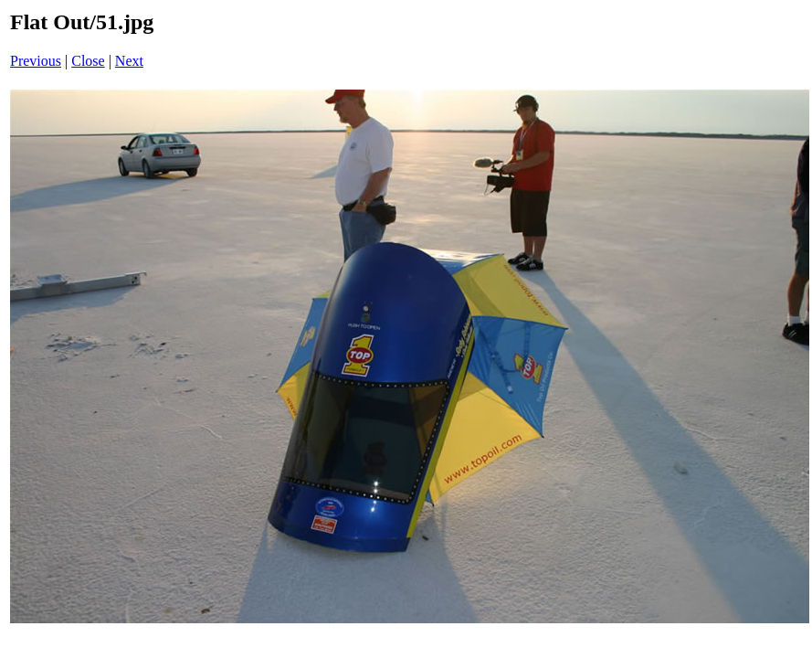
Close (88, 61)
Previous (36, 61)
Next (129, 61)
